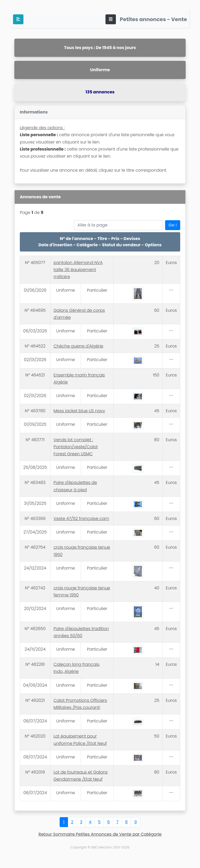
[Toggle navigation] (111, 19)
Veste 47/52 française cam (81, 519)
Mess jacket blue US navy (79, 411)
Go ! (173, 225)
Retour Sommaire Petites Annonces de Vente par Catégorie (100, 834)
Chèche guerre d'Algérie (79, 346)
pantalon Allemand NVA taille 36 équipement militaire (78, 270)
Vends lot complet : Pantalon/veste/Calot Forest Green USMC (76, 447)
